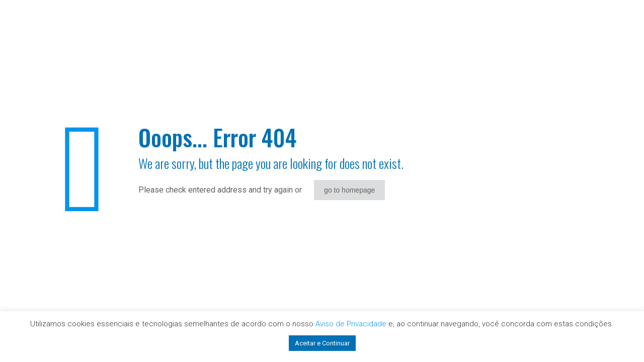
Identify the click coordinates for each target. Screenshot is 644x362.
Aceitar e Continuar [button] (322, 343)
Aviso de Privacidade (351, 324)
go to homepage (349, 190)
